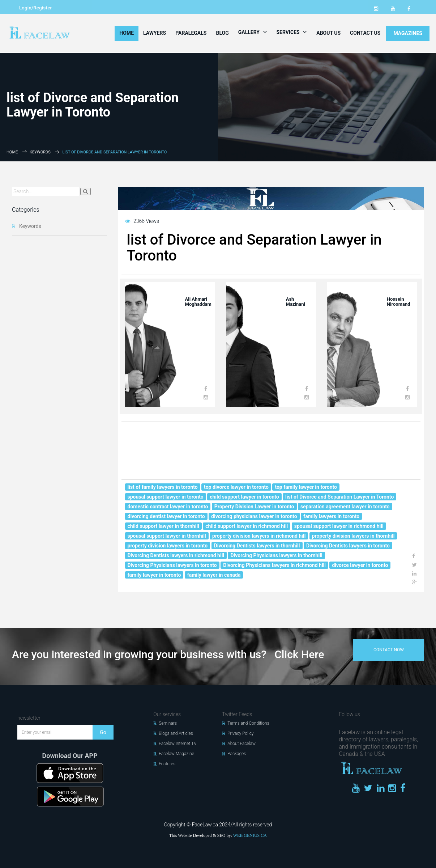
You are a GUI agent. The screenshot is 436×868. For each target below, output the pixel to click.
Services (292, 32)
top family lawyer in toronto (306, 487)
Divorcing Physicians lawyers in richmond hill (274, 565)
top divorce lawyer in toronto (236, 487)
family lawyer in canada (214, 575)
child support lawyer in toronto (244, 497)
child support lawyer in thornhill (163, 526)
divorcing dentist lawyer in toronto (166, 516)
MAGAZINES (408, 33)
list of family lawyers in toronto (163, 487)
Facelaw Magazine (176, 754)
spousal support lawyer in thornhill (167, 536)
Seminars (168, 723)
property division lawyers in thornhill (353, 536)
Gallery (253, 32)
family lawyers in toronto (331, 516)
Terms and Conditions (248, 723)
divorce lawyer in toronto (360, 565)
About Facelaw (241, 744)
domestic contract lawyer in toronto (168, 507)
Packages (237, 754)
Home (127, 33)
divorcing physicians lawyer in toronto (254, 516)
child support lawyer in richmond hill (247, 526)
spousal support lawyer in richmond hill (339, 526)
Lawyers (155, 33)
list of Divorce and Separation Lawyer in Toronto (339, 497)
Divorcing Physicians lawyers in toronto (172, 565)
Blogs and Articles (176, 733)
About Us (328, 33)
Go (103, 732)
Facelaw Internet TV (178, 744)
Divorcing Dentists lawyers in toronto (348, 546)
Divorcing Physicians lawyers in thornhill (276, 555)
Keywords (40, 152)
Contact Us (365, 33)
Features (167, 764)
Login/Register (35, 8)
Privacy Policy (240, 733)
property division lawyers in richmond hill (259, 536)
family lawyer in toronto (154, 575)
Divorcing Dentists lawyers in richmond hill (176, 555)
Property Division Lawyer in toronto (254, 507)
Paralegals (191, 33)
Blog (222, 33)
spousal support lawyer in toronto (166, 497)
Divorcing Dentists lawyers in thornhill (257, 546)
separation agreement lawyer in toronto (345, 507)
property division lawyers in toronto (168, 546)
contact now (389, 650)
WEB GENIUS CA (250, 835)
